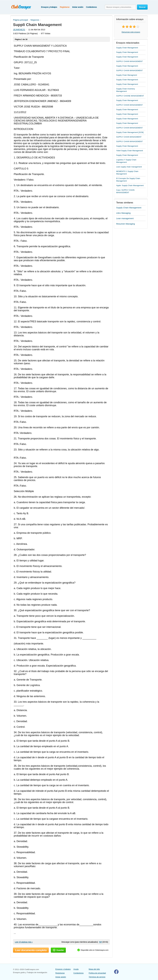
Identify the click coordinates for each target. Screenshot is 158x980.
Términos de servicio (97, 977)
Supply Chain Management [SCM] (130, 132)
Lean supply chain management (129, 167)
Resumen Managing (126, 224)
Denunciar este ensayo (131, 32)
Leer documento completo (31, 950)
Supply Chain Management (127, 48)
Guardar (58, 950)
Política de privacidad (97, 973)
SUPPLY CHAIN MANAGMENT (129, 137)
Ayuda (76, 969)
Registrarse (65, 7)
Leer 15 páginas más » (24, 942)
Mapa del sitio (94, 969)
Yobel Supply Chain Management (130, 151)
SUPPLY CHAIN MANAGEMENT (129, 61)
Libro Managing (123, 213)
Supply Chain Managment (127, 75)
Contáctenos (91, 7)
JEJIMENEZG (19, 30)
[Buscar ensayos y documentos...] (120, 7)
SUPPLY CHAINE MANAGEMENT (130, 96)
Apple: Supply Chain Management (130, 185)
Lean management (125, 218)
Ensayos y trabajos (49, 7)
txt (100, 942)
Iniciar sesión (78, 7)
